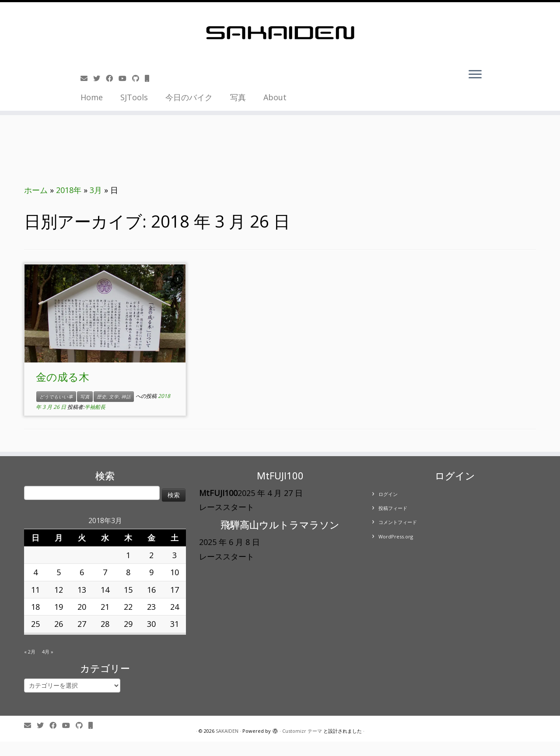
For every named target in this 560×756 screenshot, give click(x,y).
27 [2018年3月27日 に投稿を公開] (82, 624)
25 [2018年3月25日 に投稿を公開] (35, 624)
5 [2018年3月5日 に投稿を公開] (59, 572)
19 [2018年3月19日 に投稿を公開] (59, 607)
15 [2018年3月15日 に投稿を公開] (128, 590)
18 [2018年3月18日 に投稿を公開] (35, 607)
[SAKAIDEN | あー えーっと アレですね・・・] (280, 33)
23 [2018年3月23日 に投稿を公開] (151, 607)
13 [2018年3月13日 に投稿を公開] (82, 590)
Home (92, 97)
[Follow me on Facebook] (112, 78)
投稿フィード (393, 508)
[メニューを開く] (475, 75)
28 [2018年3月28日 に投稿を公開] (105, 624)
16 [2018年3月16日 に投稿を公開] (151, 590)
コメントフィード (398, 522)
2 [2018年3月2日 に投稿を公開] (151, 555)
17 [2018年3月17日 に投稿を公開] (175, 590)
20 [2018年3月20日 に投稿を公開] (82, 607)
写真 (238, 97)
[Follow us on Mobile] (150, 78)
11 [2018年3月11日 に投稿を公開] (35, 590)
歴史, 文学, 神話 (114, 397)
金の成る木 (63, 377)
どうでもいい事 (56, 397)
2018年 (69, 190)
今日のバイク (189, 97)
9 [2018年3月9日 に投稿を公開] (151, 572)
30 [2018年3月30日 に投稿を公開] (151, 624)
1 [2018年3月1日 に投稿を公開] (128, 555)
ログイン (388, 494)
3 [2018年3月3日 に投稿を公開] (175, 555)
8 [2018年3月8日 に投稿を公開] (128, 572)
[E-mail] (87, 78)
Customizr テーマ (302, 731)
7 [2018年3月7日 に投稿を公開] (105, 572)
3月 (96, 190)
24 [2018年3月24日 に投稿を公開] (175, 607)
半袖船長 (95, 407)
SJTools (134, 97)
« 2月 (30, 652)
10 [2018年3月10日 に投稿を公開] (175, 572)
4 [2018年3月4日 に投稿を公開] (35, 572)
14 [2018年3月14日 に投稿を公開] (105, 590)
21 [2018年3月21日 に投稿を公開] (105, 607)
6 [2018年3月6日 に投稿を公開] (82, 572)
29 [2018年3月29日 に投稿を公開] (128, 624)
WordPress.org (396, 536)
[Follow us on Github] (138, 78)
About (275, 97)
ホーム (36, 190)
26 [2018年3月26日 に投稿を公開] (59, 624)
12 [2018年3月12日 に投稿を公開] (59, 590)
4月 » (48, 652)
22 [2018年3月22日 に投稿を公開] (128, 607)
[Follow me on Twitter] (100, 78)
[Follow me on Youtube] (125, 78)
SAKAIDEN (227, 731)
